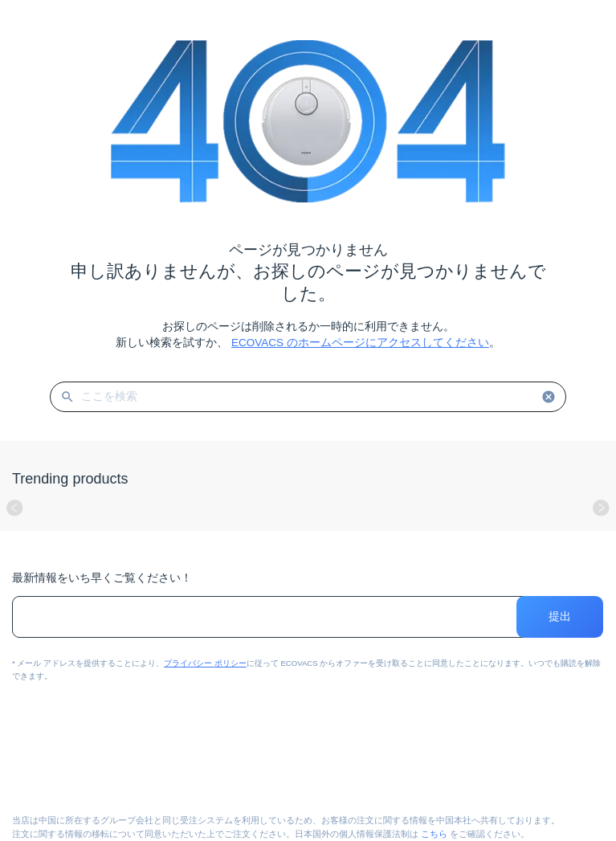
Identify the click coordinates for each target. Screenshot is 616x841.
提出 (560, 616)
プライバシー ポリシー (205, 663)
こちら (434, 834)
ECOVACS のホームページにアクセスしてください (360, 343)
